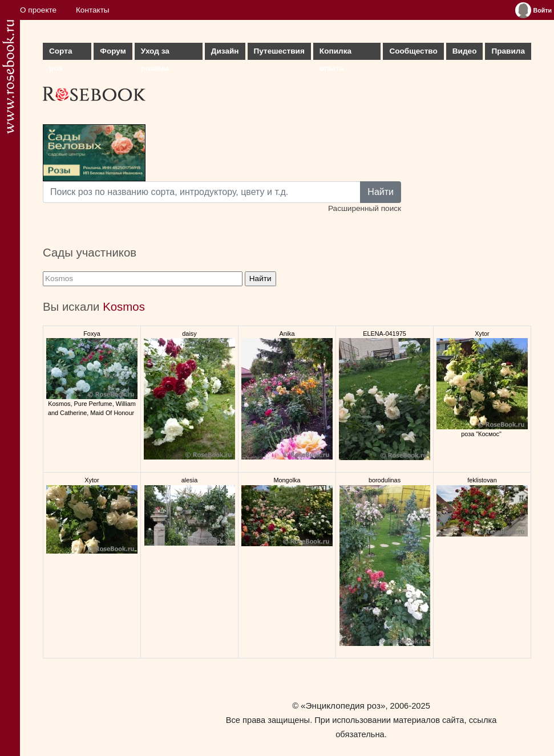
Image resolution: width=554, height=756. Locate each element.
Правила (508, 51)
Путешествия (279, 51)
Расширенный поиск (365, 208)
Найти (381, 192)
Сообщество (413, 51)
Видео (465, 51)
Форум (113, 51)
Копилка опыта (335, 53)
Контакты (93, 10)
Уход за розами (155, 53)
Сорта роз (60, 53)
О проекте (38, 10)
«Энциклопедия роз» (343, 706)
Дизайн (225, 51)
